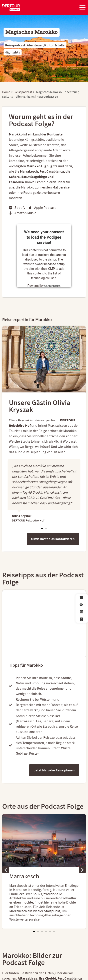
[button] (42, 528)
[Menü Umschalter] (82, 8)
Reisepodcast (23, 92)
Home (6, 92)
